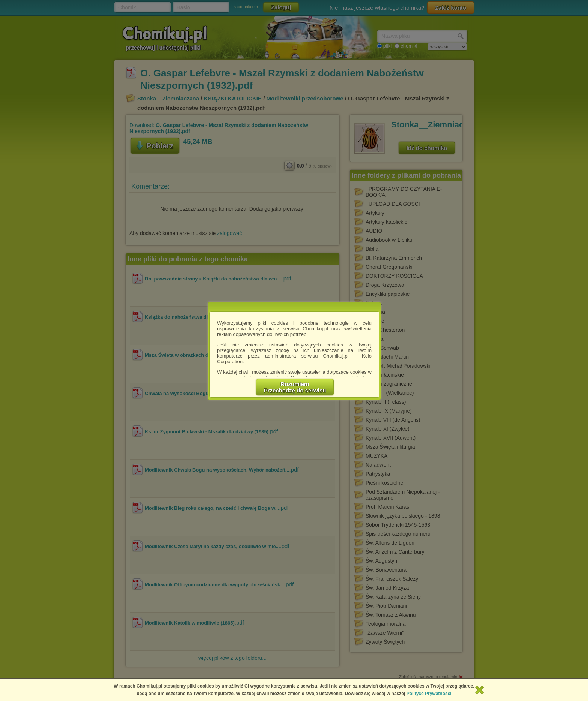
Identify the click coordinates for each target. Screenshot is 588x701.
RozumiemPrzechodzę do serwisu (295, 387)
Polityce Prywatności (429, 694)
